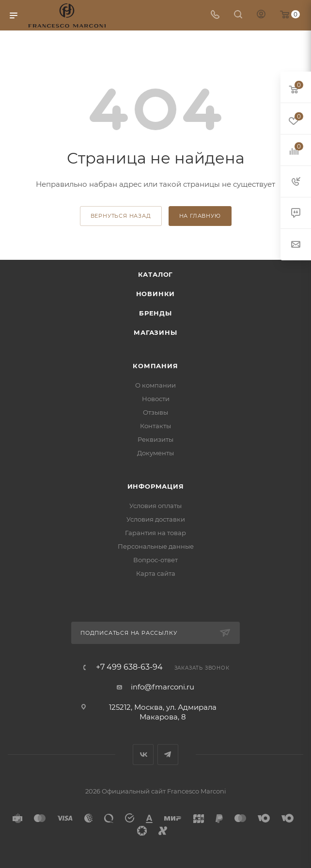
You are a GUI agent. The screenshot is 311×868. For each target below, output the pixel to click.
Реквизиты (155, 439)
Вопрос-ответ (155, 560)
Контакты (155, 426)
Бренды (155, 313)
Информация (156, 486)
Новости (156, 399)
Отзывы (155, 412)
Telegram (168, 755)
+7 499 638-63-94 (129, 667)
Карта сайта (156, 573)
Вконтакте (143, 755)
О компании (155, 385)
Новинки (156, 294)
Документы (155, 453)
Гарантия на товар (155, 533)
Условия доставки (156, 519)
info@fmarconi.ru (163, 687)
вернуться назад (121, 216)
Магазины (155, 332)
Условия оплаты (155, 506)
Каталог (156, 274)
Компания (155, 366)
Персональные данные (156, 546)
